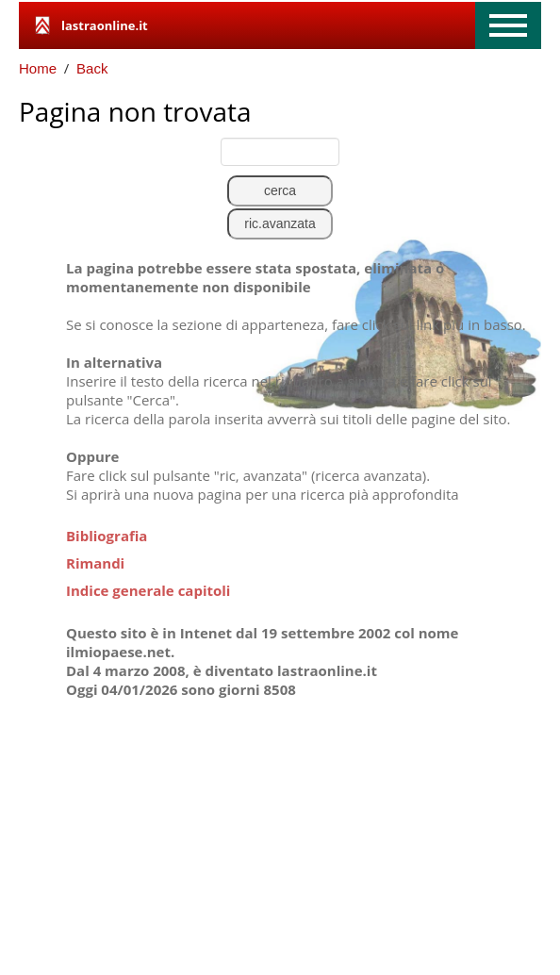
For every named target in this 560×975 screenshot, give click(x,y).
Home (38, 68)
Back (92, 68)
